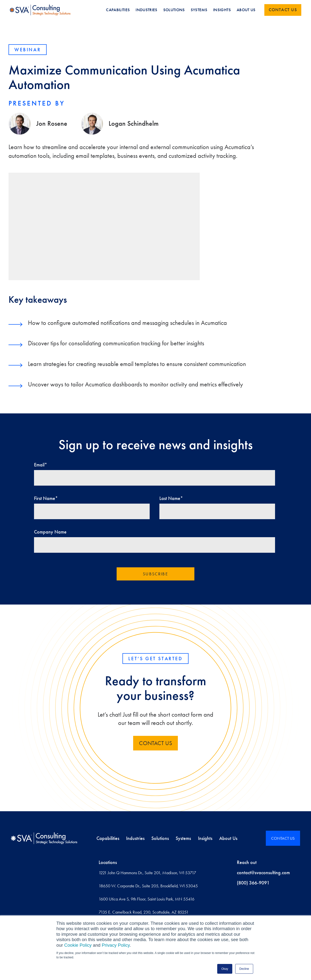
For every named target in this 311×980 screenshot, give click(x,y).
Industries (135, 838)
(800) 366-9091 (253, 883)
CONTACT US (283, 838)
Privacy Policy (116, 945)
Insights (205, 838)
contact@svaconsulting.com (263, 873)
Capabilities (108, 838)
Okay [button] (225, 969)
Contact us (283, 10)
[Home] (44, 838)
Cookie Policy (78, 945)
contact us (155, 743)
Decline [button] (244, 969)
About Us (228, 838)
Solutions (160, 838)
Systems (183, 838)
